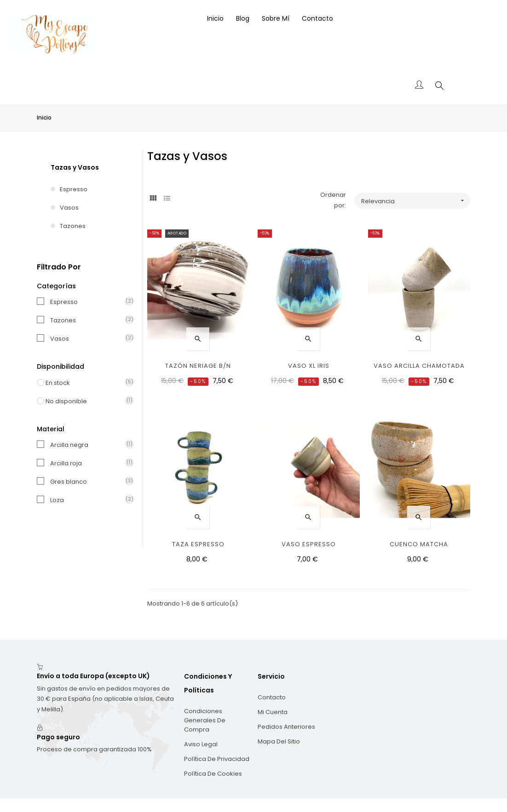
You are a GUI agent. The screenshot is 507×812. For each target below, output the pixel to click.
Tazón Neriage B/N (198, 343)
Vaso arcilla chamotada (419, 343)
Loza (87, 477)
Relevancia (416, 178)
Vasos (69, 185)
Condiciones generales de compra (205, 698)
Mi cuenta (273, 689)
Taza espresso (198, 522)
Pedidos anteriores (286, 704)
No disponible (83, 379)
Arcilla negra (87, 422)
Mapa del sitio (279, 719)
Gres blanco (87, 459)
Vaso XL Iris (309, 343)
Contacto (272, 675)
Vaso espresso (309, 522)
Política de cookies (213, 751)
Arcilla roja (87, 441)
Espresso (74, 167)
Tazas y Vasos (75, 145)
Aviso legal (201, 722)
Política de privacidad (217, 736)
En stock (83, 360)
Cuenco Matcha (419, 522)
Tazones (73, 203)
